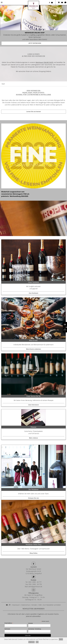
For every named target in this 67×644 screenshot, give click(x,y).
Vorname (30, 623)
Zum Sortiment (33, 293)
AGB (40, 605)
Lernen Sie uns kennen (34, 112)
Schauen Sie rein (33, 498)
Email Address (9, 623)
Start (3, 84)
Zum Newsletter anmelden (52, 605)
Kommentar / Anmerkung (35, 629)
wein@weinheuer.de (35, 587)
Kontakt (34, 605)
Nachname (7, 629)
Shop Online (33, 553)
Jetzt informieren (33, 405)
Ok (37, 642)
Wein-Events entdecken (33, 349)
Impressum (16, 605)
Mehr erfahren (33, 438)
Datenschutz (26, 605)
